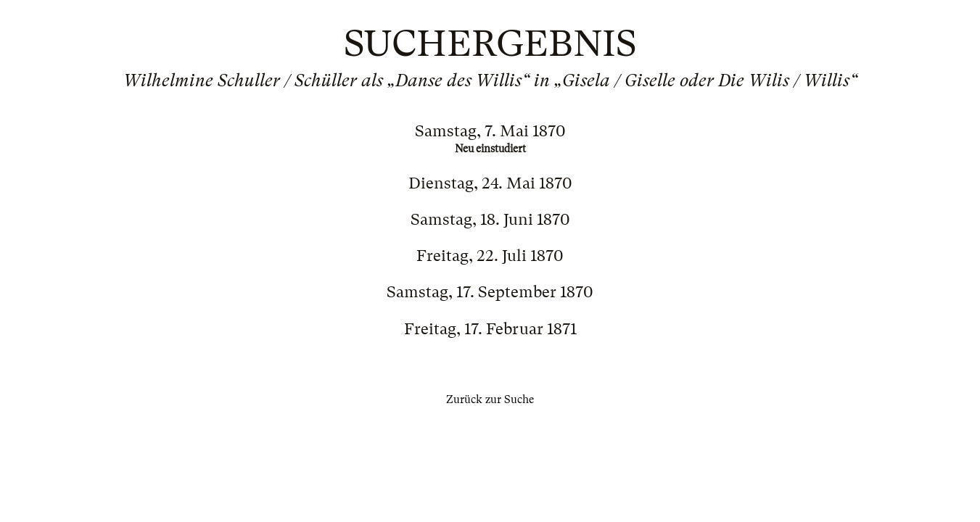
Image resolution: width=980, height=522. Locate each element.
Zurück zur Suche (490, 399)
